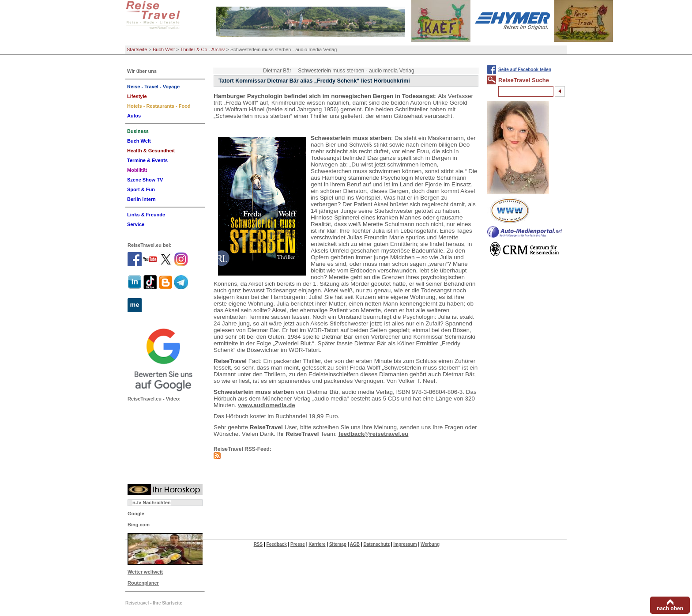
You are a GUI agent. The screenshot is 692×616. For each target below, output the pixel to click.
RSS (258, 544)
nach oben (670, 608)
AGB (355, 544)
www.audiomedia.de (267, 405)
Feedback (277, 544)
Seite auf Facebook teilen (525, 70)
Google (136, 514)
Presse (298, 544)
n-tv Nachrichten (152, 503)
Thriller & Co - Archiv (203, 49)
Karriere (317, 544)
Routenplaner (143, 583)
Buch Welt (164, 49)
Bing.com (139, 525)
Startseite (137, 49)
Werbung (430, 544)
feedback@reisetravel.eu (374, 434)
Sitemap (338, 544)
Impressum (405, 544)
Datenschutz (376, 544)
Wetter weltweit (145, 572)
